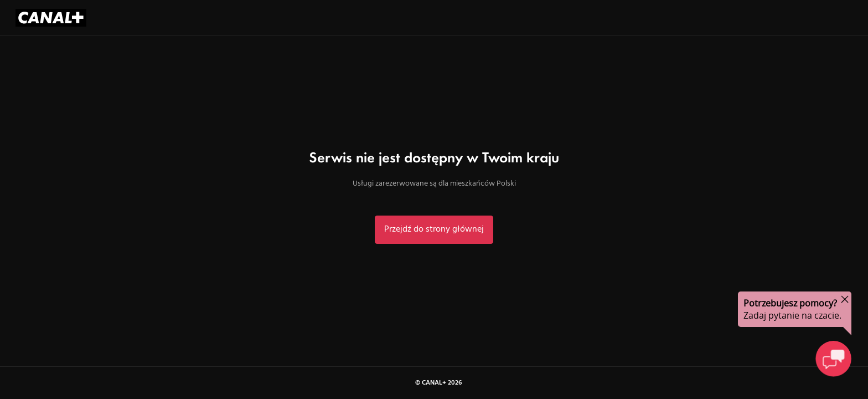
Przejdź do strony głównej (434, 229)
